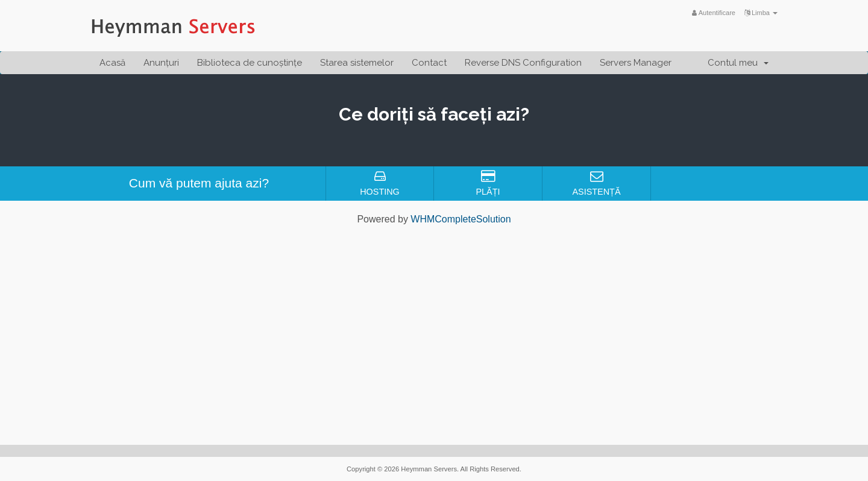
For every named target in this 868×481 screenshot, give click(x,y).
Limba (761, 13)
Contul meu (738, 63)
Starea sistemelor (357, 63)
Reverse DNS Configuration (523, 63)
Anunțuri (161, 63)
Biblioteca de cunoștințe (250, 63)
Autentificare (714, 13)
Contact (429, 63)
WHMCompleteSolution (461, 219)
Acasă (112, 63)
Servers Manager (636, 63)
